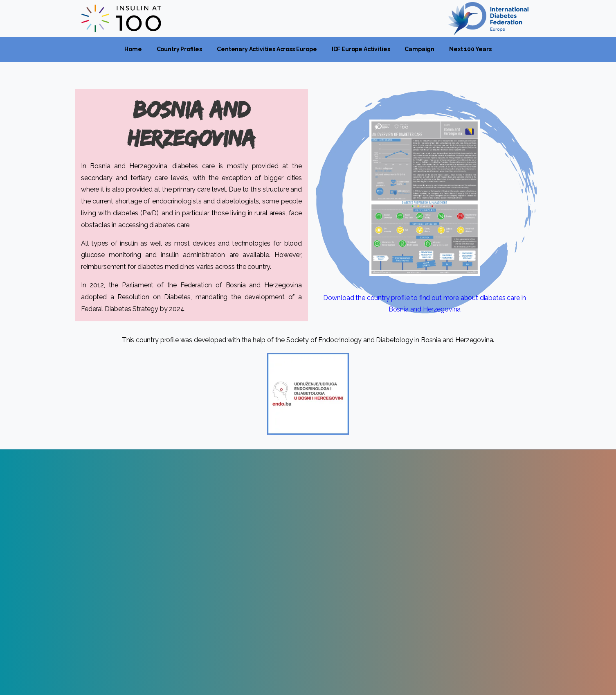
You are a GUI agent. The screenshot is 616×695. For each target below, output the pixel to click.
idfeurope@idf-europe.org (119, 588)
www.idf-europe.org (110, 577)
